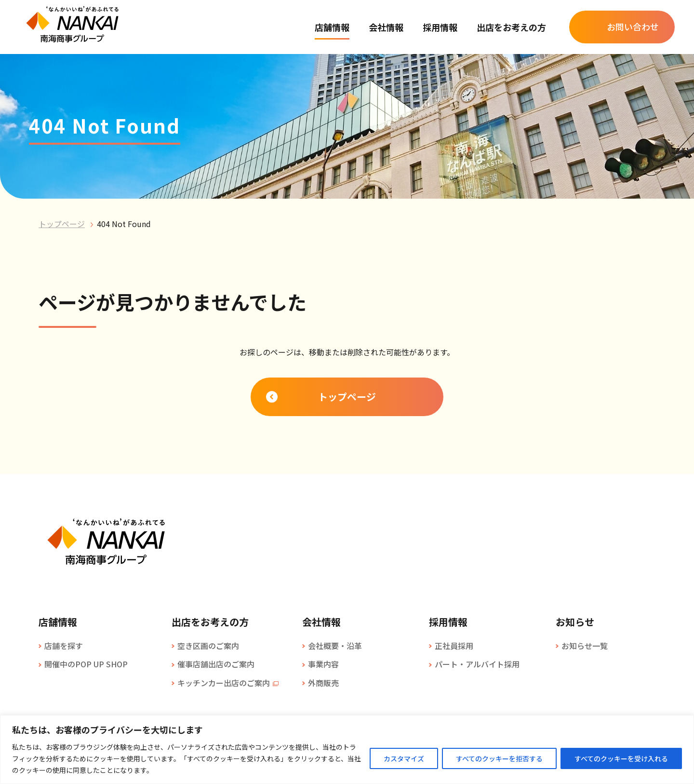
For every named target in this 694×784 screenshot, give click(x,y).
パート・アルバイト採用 (477, 664)
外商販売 (323, 683)
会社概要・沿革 (335, 646)
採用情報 (440, 27)
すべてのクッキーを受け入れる (621, 758)
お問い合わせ (633, 27)
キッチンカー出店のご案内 (224, 683)
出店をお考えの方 (511, 27)
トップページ (62, 224)
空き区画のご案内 (208, 646)
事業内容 (323, 664)
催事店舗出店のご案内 (216, 664)
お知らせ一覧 (585, 646)
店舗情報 (332, 27)
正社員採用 (454, 646)
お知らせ (575, 622)
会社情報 (386, 27)
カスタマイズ (404, 758)
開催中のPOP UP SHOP (86, 664)
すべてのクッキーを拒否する (499, 758)
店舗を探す (64, 646)
